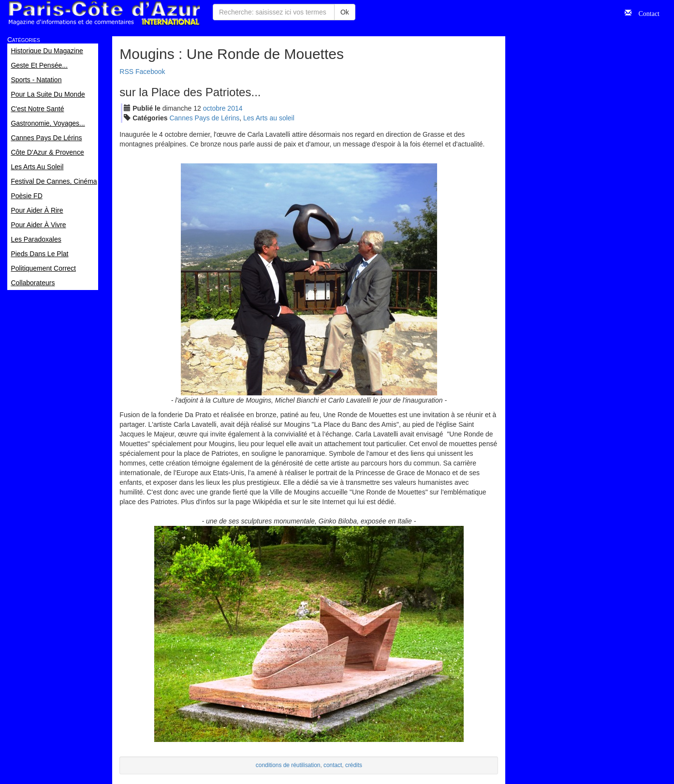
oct (214, 108)
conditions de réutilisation (288, 765)
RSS (126, 72)
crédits (354, 765)
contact (333, 765)
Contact (645, 13)
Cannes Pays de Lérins (204, 118)
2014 (235, 108)
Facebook (150, 72)
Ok (345, 12)
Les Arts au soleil (269, 118)
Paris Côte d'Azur (104, 13)
